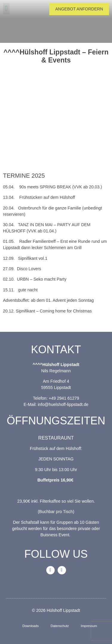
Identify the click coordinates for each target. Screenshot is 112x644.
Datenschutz (60, 626)
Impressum (89, 626)
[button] (6, 9)
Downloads (30, 626)
